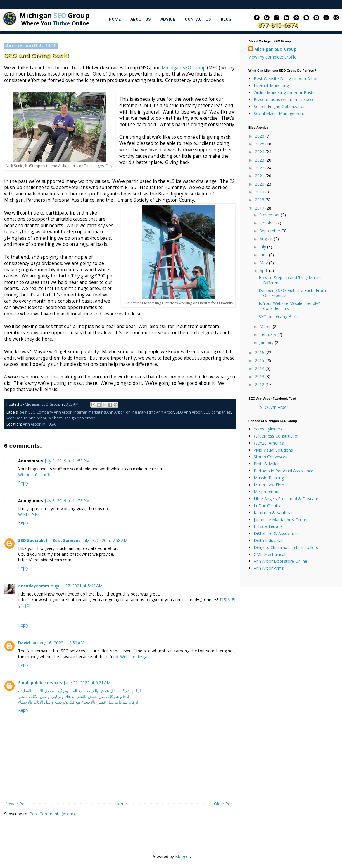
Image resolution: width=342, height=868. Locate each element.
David (24, 643)
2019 (260, 192)
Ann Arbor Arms (269, 568)
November (270, 215)
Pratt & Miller (266, 464)
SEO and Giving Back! (279, 317)
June (264, 255)
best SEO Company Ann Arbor (46, 412)
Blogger (183, 856)
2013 (260, 376)
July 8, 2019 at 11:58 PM (67, 461)
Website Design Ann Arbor (71, 418)
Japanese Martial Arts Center (281, 520)
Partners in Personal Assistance (284, 471)
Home (115, 19)
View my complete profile (272, 57)
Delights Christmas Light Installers (286, 547)
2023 (260, 160)
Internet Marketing (271, 86)
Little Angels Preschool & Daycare (286, 499)
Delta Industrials (269, 540)
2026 (260, 136)
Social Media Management (279, 113)
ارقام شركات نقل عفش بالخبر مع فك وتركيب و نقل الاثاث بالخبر (74, 696)
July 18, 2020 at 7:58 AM (105, 540)
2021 (260, 176)
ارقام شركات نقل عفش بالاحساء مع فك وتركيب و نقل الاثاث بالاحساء (78, 702)
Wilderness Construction (277, 436)
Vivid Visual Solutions (273, 450)
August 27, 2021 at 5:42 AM (77, 586)
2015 (260, 360)
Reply (23, 483)
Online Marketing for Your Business (287, 93)
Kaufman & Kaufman (274, 513)
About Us (141, 19)
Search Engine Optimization (280, 106)
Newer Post (17, 804)
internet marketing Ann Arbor (99, 412)
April (264, 271)
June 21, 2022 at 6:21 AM (87, 683)
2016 (260, 352)
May (264, 263)
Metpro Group (267, 492)
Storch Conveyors (271, 457)
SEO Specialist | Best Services (49, 540)
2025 (260, 144)
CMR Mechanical (270, 554)
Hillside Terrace (268, 526)
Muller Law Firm (269, 485)
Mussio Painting (269, 478)
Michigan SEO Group (184, 68)
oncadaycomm (34, 586)
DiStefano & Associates (276, 533)
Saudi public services (40, 683)
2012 (260, 384)
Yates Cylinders (268, 429)
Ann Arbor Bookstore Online (280, 561)
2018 (260, 200)
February (268, 334)
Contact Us (198, 19)
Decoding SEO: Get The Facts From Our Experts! (292, 293)
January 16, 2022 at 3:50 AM (58, 643)
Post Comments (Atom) (52, 814)
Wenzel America (269, 443)
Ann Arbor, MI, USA (39, 424)
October (268, 223)
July (263, 247)
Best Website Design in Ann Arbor (286, 79)
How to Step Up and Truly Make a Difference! (291, 280)
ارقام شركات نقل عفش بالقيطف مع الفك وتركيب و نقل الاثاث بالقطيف (80, 691)
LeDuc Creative (268, 506)
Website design (134, 657)
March (266, 326)
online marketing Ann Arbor (150, 412)
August (267, 239)
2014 (260, 368)
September (271, 231)
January (267, 342)
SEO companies (217, 412)
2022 (260, 168)
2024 (260, 152)
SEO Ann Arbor (189, 412)
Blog (226, 19)
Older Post (224, 804)
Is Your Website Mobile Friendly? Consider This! (289, 306)
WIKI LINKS (29, 514)
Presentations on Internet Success (286, 99)
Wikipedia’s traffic (34, 475)
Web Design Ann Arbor (26, 418)
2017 (260, 208)
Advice (168, 19)
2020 (260, 184)
